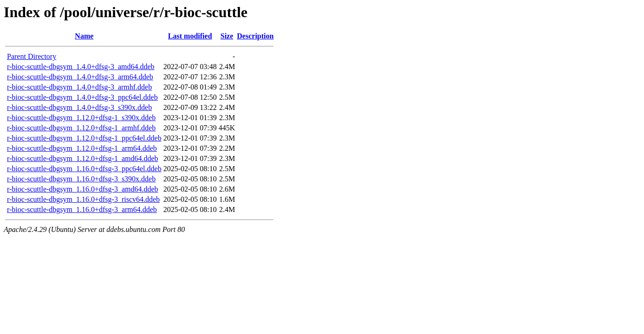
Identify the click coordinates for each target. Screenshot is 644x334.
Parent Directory (32, 56)
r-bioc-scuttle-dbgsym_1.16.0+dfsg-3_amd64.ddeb (83, 189)
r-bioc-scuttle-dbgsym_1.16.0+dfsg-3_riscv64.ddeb (83, 199)
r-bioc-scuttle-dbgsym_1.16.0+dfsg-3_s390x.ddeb (81, 179)
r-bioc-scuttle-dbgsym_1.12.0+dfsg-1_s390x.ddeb (81, 118)
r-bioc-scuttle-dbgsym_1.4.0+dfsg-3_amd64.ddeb (81, 67)
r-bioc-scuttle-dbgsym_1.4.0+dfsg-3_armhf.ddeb (79, 87)
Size (227, 36)
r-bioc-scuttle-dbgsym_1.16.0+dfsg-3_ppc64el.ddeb (84, 169)
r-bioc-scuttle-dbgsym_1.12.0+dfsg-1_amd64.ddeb (83, 158)
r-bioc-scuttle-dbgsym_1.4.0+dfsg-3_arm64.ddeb (80, 77)
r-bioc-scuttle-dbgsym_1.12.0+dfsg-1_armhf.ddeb (81, 128)
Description (255, 36)
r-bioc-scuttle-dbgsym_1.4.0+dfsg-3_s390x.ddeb (79, 107)
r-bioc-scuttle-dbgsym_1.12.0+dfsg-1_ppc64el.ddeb (84, 138)
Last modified (190, 36)
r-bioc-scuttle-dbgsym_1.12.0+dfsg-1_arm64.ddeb (82, 148)
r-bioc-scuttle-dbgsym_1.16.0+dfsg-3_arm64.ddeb (82, 209)
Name (84, 36)
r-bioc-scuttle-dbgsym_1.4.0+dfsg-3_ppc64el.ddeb (82, 97)
